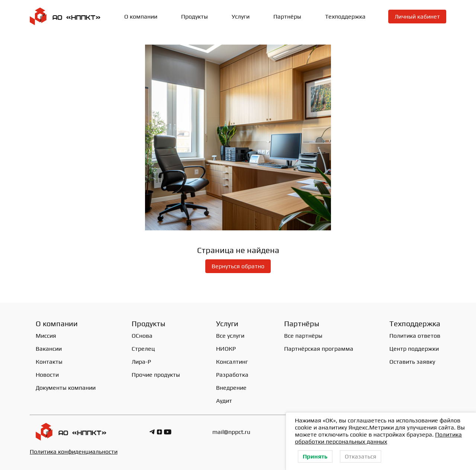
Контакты (49, 362)
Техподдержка (345, 17)
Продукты (194, 17)
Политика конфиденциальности (74, 452)
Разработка (232, 375)
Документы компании (66, 388)
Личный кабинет (417, 17)
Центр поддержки (414, 349)
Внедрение (231, 388)
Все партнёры (303, 336)
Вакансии (49, 349)
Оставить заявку (412, 362)
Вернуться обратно (238, 266)
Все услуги (230, 336)
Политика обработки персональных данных (378, 438)
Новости (47, 375)
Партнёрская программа (319, 349)
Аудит (224, 401)
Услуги (241, 17)
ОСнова (142, 336)
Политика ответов (415, 336)
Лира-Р (141, 362)
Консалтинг (232, 362)
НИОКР (226, 349)
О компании (141, 17)
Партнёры (287, 17)
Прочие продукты (156, 375)
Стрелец (143, 349)
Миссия (46, 336)
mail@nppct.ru (231, 432)
